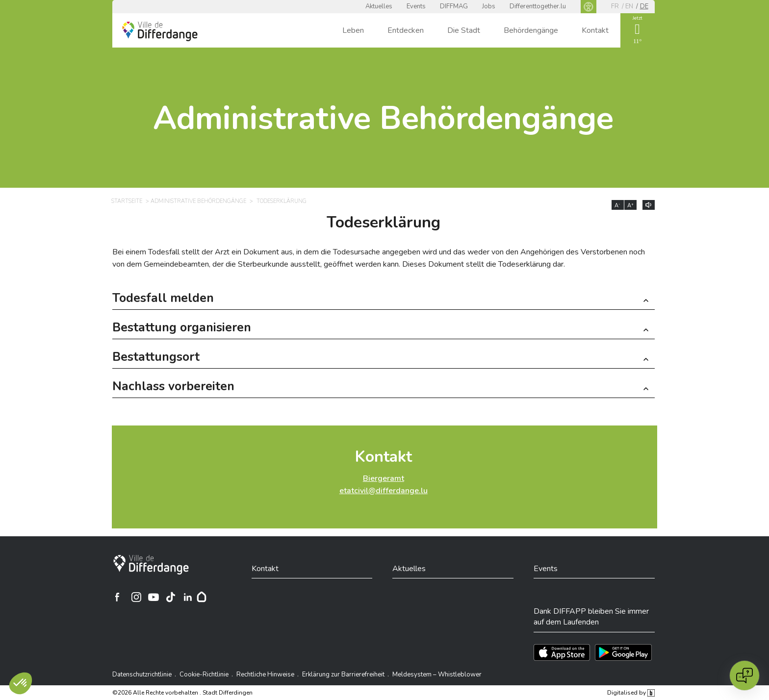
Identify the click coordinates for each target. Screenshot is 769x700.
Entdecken (406, 30)
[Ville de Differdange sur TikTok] (171, 597)
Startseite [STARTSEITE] (127, 201)
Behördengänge (531, 30)
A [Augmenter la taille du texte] (630, 205)
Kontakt (595, 30)
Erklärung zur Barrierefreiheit (343, 675)
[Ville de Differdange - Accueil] (160, 31)
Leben (353, 30)
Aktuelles (379, 6)
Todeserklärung (384, 223)
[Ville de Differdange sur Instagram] (136, 597)
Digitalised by (631, 693)
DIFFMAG (454, 6)
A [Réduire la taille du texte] (617, 205)
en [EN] (629, 6)
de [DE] (644, 6)
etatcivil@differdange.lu (384, 491)
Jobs (489, 6)
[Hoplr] (202, 597)
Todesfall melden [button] (163, 299)
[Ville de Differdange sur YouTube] (154, 597)
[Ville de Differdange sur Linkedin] (188, 597)
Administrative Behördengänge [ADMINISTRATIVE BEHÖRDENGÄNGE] (198, 201)
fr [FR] (615, 6)
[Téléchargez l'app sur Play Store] (623, 652)
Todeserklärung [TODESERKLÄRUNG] (282, 201)
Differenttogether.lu (538, 6)
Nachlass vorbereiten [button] (173, 387)
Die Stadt (464, 30)
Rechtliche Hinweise (265, 675)
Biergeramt (384, 478)
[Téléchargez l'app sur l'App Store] (562, 652)
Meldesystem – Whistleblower (437, 675)
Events (416, 6)
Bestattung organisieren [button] (182, 329)
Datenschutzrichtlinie (142, 675)
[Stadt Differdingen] (151, 565)
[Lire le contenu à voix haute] (649, 205)
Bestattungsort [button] (156, 358)
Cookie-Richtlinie (204, 675)
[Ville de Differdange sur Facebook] (117, 597)
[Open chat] (744, 675)
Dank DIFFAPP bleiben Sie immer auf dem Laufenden (591, 617)
